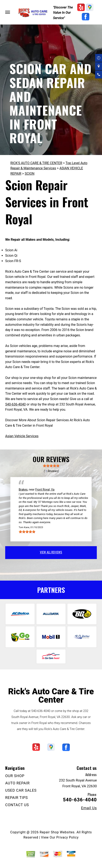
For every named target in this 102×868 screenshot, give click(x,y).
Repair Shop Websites (57, 832)
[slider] (51, 466)
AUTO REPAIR (17, 783)
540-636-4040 (15, 404)
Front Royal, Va (45, 490)
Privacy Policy (67, 837)
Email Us (89, 808)
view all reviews (51, 552)
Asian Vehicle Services (22, 436)
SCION (30, 174)
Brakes (23, 490)
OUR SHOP (15, 776)
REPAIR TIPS (17, 798)
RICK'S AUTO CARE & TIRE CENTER (36, 163)
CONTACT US (17, 805)
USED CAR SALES (21, 790)
